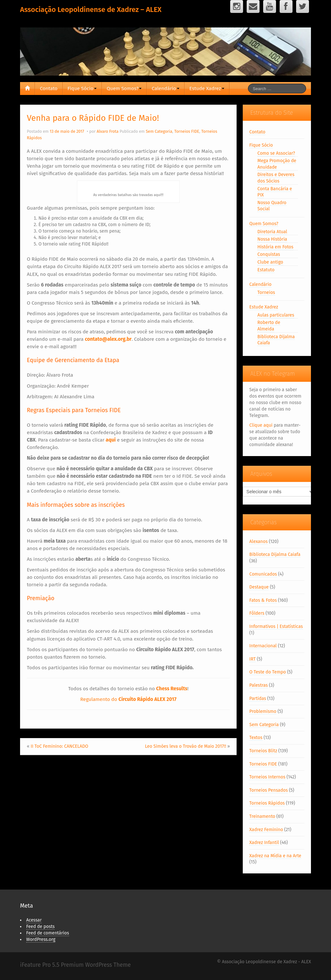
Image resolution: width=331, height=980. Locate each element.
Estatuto (266, 270)
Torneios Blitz (263, 751)
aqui (111, 440)
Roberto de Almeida (269, 326)
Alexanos (258, 542)
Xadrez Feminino (266, 830)
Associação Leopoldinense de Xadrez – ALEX (91, 10)
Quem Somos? (124, 89)
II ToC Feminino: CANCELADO (59, 746)
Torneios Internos (267, 777)
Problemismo (263, 711)
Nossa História (272, 239)
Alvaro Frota (108, 131)
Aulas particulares (276, 315)
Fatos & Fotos (263, 600)
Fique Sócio (82, 89)
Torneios (266, 292)
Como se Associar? (276, 153)
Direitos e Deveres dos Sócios (276, 178)
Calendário (165, 89)
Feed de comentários (48, 933)
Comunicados (263, 574)
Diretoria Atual (272, 232)
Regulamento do (128, 699)
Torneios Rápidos (267, 803)
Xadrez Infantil (264, 843)
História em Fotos (275, 247)
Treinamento (262, 816)
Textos (256, 738)
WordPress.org (41, 939)
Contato (48, 89)
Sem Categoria (159, 131)
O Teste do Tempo (267, 672)
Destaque (259, 587)
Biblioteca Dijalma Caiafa (275, 554)
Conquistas (269, 254)
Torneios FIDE (187, 131)
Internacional (263, 646)
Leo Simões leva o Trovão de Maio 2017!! (185, 746)
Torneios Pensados (268, 790)
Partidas (258, 699)
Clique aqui (261, 425)
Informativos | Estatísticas (276, 626)
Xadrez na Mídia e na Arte (275, 856)
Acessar (34, 920)
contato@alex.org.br (108, 339)
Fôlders (257, 613)
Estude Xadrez (207, 89)
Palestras (258, 685)
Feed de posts (40, 927)
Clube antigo (270, 262)
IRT (252, 659)
